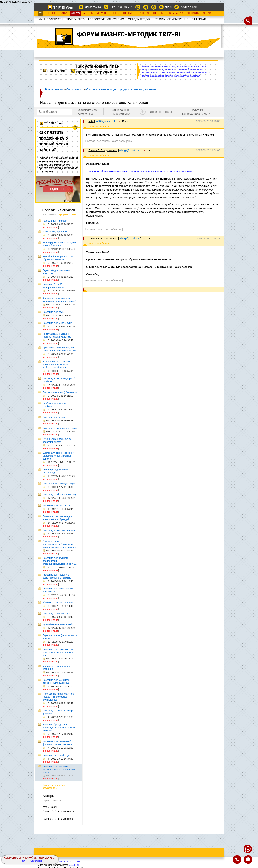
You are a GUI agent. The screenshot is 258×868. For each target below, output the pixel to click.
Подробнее (36, 861)
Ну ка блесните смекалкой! (58, 624)
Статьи (63, 13)
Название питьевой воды (57, 755)
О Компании (175, 13)
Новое (51, 13)
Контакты (193, 13)
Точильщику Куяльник (55, 232)
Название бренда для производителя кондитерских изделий (59, 727)
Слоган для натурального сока (60, 428)
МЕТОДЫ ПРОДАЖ (140, 19)
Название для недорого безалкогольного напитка (57, 576)
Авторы (88, 13)
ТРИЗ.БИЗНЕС (76, 19)
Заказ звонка (93, 7)
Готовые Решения (121, 13)
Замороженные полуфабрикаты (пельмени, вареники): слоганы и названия (60, 544)
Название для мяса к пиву (57, 323)
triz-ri (168, 7)
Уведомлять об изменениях (87, 112)
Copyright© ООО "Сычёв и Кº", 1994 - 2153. (60, 862)
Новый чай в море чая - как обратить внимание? (58, 258)
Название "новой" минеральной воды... (54, 286)
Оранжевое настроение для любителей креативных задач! (59, 349)
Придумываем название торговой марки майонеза (57, 335)
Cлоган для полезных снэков (59, 530)
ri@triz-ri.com (189, 7)
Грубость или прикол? (55, 221)
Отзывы (158, 13)
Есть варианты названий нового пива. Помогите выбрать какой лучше (56, 365)
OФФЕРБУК (199, 19)
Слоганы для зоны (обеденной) (60, 392)
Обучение (143, 13)
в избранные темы (160, 112)
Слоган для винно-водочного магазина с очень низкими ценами (59, 456)
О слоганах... (75, 89)
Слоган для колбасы (54, 417)
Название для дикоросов (57, 505)
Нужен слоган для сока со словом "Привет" (57, 440)
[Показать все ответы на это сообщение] (109, 141)
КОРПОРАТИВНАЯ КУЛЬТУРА (106, 19)
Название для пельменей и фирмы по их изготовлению (58, 743)
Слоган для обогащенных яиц (59, 494)
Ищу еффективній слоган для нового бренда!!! (59, 244)
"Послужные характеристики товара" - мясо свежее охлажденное (59, 697)
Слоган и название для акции (59, 484)
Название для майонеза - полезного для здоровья (57, 681)
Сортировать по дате (67, 215)
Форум (75, 13)
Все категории (54, 89)
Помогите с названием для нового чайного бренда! (58, 518)
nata (91, 121)
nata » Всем (50, 807)
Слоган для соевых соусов (58, 613)
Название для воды (54, 312)
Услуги (101, 13)
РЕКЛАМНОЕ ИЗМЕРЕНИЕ (171, 19)
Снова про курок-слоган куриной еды (56, 471)
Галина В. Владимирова (103, 150)
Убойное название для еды (58, 603)
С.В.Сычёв (74, 865)
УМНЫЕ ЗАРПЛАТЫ (51, 19)
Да (24, 861)
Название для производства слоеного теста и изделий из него (59, 652)
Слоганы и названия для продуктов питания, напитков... (122, 89)
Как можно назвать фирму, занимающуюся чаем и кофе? (59, 300)
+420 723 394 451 (121, 7)
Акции (207, 13)
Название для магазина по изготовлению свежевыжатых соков (59, 769)
